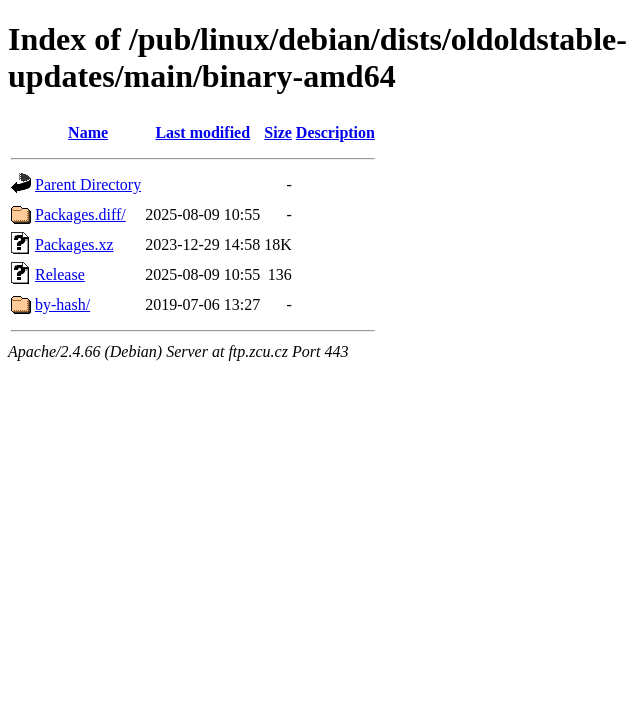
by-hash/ (62, 304)
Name (88, 132)
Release (60, 274)
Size (278, 132)
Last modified (202, 132)
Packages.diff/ (80, 214)
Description (335, 132)
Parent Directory (88, 184)
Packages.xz (74, 244)
